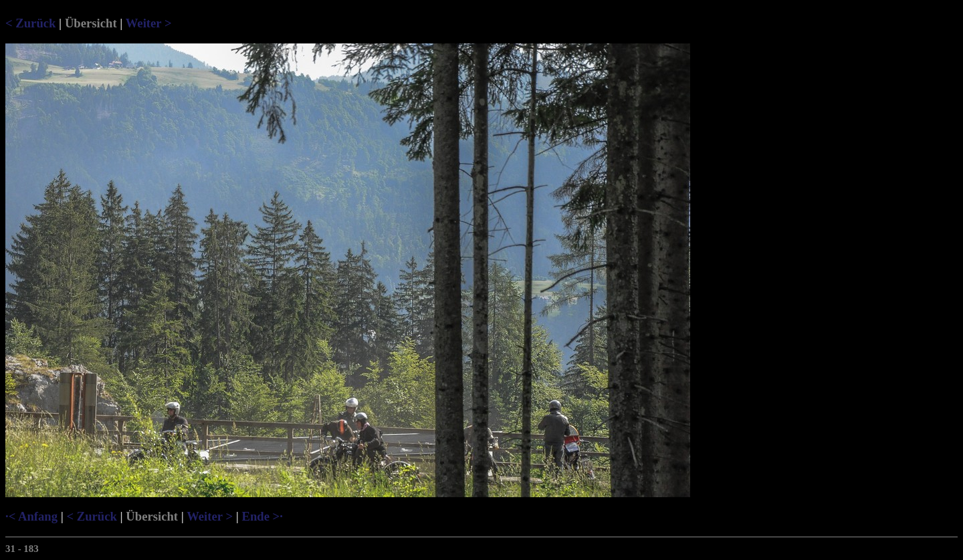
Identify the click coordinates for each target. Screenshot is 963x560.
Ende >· (262, 516)
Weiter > (149, 23)
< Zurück (30, 23)
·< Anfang (31, 516)
